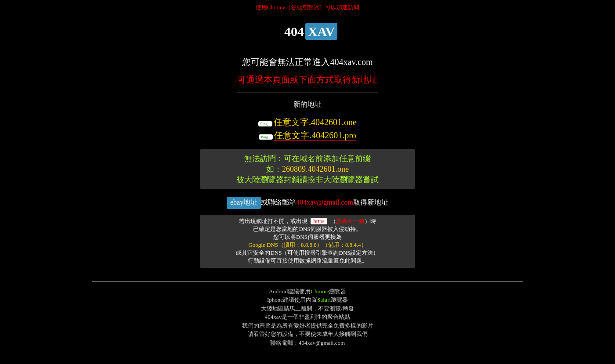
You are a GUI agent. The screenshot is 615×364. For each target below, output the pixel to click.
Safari (324, 300)
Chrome (320, 291)
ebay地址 (244, 202)
